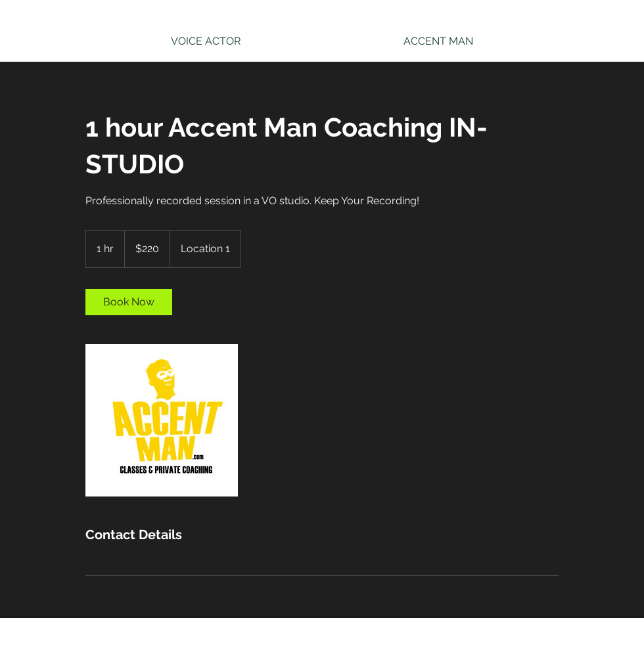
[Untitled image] (162, 420)
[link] (129, 302)
